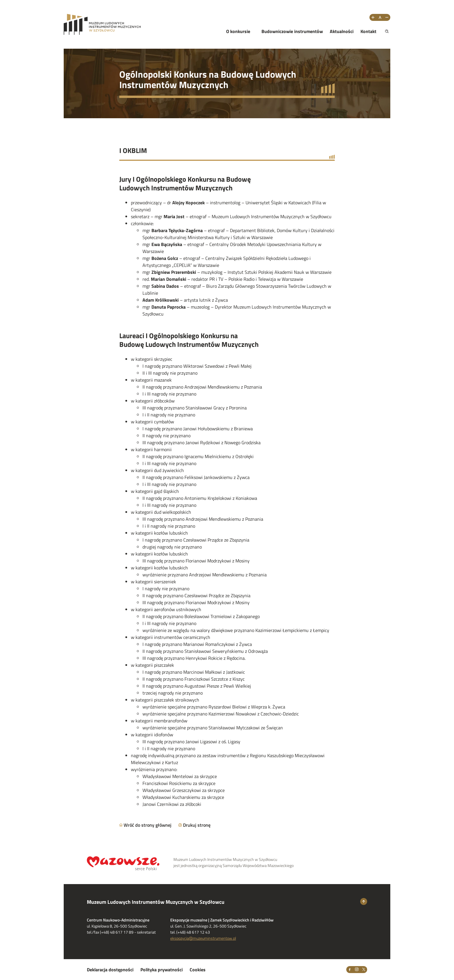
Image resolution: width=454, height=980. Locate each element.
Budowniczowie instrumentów (292, 31)
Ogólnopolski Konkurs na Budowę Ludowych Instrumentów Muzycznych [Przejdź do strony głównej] (208, 79)
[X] (364, 970)
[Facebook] (350, 970)
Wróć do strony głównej (148, 825)
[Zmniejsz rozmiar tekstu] (387, 17)
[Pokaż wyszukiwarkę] (387, 31)
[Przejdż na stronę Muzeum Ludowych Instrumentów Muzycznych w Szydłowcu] (102, 24)
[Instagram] (357, 970)
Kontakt (368, 31)
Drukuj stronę (197, 825)
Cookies (198, 970)
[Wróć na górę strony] (364, 901)
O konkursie (238, 31)
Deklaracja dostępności (110, 970)
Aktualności (342, 31)
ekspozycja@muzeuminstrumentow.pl (203, 938)
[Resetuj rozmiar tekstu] (380, 17)
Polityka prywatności (162, 970)
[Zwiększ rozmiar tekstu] (373, 17)
